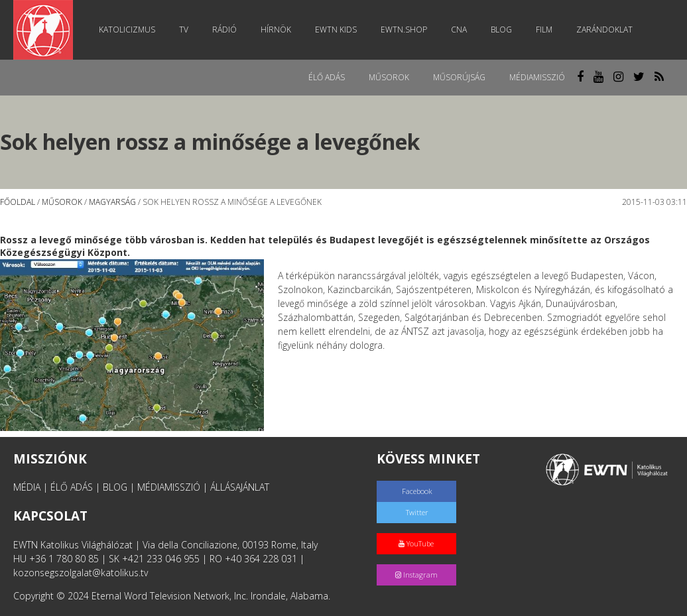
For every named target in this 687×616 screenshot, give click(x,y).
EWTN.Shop (404, 30)
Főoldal (18, 202)
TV (184, 30)
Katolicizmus (127, 30)
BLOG (115, 487)
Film (544, 30)
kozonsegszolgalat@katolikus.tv (81, 573)
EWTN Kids (336, 30)
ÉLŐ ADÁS (72, 487)
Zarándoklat (604, 30)
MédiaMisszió (537, 77)
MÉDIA (27, 487)
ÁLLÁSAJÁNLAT (240, 487)
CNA (459, 30)
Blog (501, 30)
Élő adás (327, 77)
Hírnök (276, 30)
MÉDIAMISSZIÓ (169, 487)
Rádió (224, 30)
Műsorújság (459, 77)
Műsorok (389, 77)
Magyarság (112, 202)
